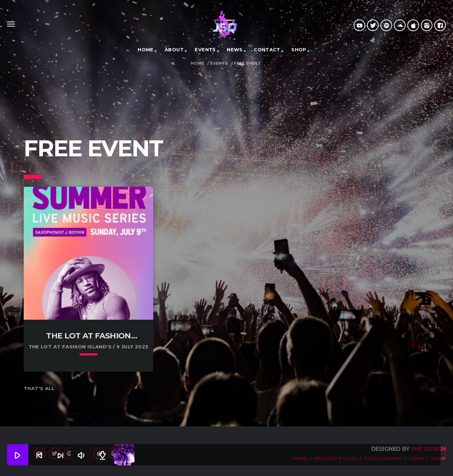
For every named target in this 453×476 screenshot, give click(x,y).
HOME (146, 50)
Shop (299, 50)
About (174, 50)
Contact (267, 50)
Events (205, 50)
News (235, 50)
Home (198, 63)
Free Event (247, 63)
